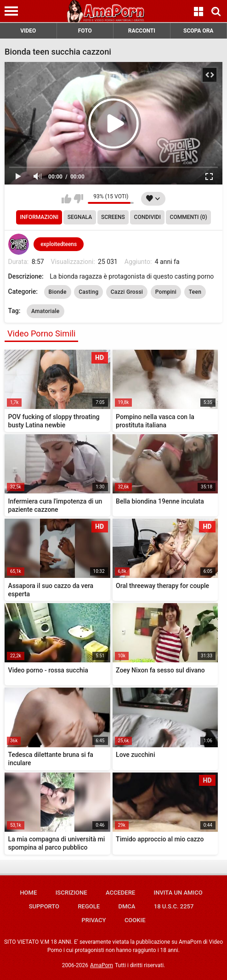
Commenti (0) (189, 217)
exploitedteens (59, 244)
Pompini (166, 292)
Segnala (80, 217)
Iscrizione (71, 893)
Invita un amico (178, 893)
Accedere (120, 893)
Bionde (58, 292)
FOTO (85, 31)
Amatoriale (45, 311)
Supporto (44, 906)
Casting (88, 292)
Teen (195, 292)
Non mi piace (78, 199)
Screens (113, 217)
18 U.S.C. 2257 (174, 906)
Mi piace (66, 199)
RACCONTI (142, 31)
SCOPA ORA (198, 31)
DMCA (127, 906)
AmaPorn (102, 965)
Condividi (148, 217)
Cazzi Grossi (127, 292)
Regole (89, 906)
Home (28, 893)
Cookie (135, 920)
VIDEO (28, 31)
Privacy (94, 920)
